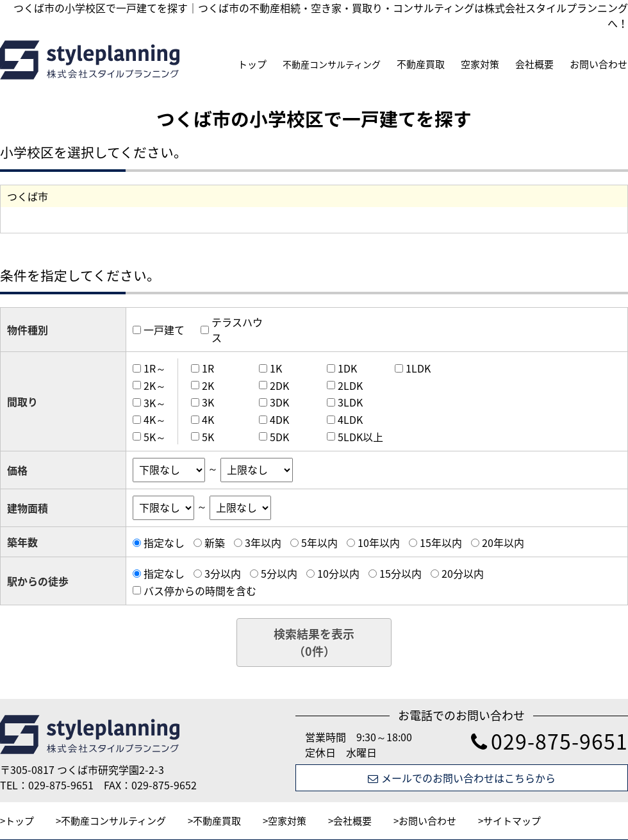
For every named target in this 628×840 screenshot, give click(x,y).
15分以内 (401, 573)
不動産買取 (421, 64)
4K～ (155, 419)
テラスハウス (237, 330)
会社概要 (534, 64)
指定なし (164, 542)
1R (208, 368)
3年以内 (263, 542)
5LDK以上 (360, 437)
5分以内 (279, 573)
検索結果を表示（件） (314, 643)
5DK (279, 437)
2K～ (155, 385)
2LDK (350, 385)
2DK (279, 385)
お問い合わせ (599, 64)
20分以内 (463, 573)
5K (208, 437)
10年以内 (379, 542)
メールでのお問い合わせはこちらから (462, 778)
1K (276, 368)
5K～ (155, 437)
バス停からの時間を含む (200, 591)
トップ (252, 64)
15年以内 (441, 542)
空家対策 (480, 64)
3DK (279, 402)
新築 (215, 542)
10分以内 (338, 573)
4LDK (350, 419)
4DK (279, 419)
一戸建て (164, 330)
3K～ (155, 402)
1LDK (418, 368)
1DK (347, 368)
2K (208, 385)
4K (208, 419)
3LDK (350, 402)
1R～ (155, 368)
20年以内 (503, 542)
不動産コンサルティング (332, 64)
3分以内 (223, 573)
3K (208, 402)
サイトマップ (512, 821)
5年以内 (319, 542)
